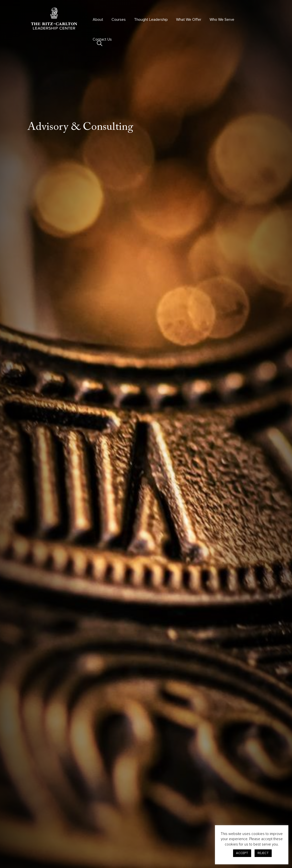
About (98, 20)
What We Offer (189, 20)
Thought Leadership (151, 20)
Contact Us (102, 39)
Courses (119, 20)
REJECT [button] (263, 853)
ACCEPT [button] (242, 853)
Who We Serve (222, 20)
